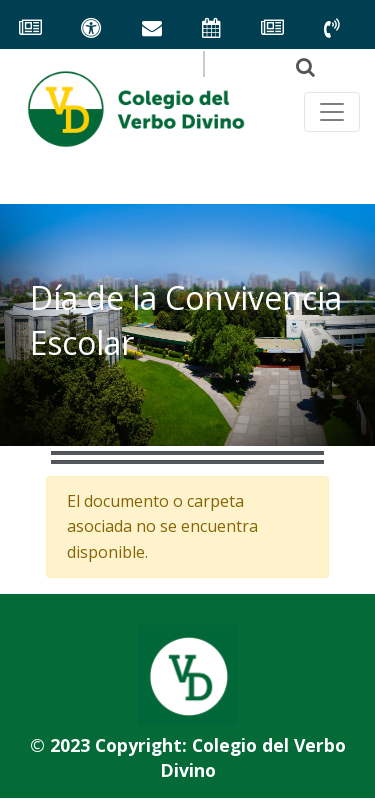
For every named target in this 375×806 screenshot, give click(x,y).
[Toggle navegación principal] (332, 112)
